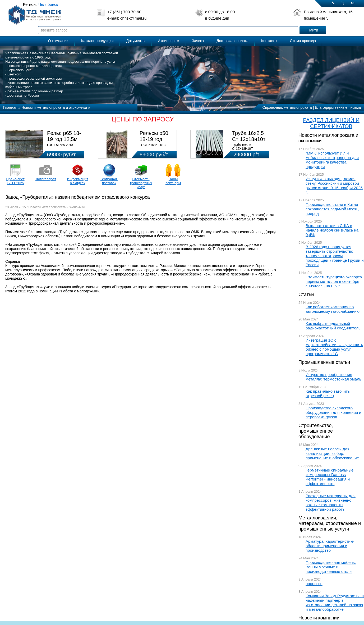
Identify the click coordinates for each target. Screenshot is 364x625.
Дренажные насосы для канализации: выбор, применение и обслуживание (332, 453)
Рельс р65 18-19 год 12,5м (64, 136)
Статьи (306, 295)
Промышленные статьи (324, 362)
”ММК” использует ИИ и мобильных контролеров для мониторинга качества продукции (332, 160)
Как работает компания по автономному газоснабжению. (333, 309)
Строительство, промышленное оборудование (316, 431)
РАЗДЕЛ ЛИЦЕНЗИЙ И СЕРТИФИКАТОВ (331, 123)
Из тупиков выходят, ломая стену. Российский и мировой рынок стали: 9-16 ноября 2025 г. (334, 185)
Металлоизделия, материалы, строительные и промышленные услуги (330, 523)
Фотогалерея (46, 179)
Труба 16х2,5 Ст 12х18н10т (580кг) (249, 139)
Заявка (198, 41)
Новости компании (319, 618)
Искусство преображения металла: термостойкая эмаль (333, 377)
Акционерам (169, 41)
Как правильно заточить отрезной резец (328, 393)
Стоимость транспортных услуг (141, 183)
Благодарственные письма (338, 107)
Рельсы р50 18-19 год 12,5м (154, 139)
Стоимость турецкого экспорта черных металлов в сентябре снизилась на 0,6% (334, 281)
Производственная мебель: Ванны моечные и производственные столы (331, 567)
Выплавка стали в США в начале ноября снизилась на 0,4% (332, 230)
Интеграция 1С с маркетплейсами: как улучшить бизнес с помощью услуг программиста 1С (334, 347)
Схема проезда (303, 41)
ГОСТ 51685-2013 (60, 145)
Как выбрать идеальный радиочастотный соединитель (333, 326)
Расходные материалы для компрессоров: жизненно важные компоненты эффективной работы (331, 502)
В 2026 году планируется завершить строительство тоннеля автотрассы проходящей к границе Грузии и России (335, 256)
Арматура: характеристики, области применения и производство (331, 546)
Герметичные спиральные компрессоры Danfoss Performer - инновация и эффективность (330, 477)
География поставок (109, 181)
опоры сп (314, 584)
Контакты (269, 41)
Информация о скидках (78, 181)
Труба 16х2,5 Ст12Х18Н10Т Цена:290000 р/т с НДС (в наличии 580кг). (249, 151)
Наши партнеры (173, 181)
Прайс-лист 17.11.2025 (15, 181)
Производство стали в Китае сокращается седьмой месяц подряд (332, 209)
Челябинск (48, 4)
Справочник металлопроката (287, 107)
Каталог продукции (97, 41)
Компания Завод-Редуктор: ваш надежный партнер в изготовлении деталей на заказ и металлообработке (335, 603)
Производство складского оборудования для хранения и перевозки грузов (333, 412)
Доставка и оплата (232, 41)
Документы (136, 41)
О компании (58, 41)
